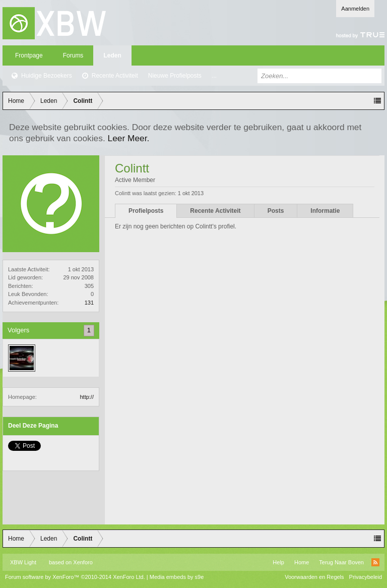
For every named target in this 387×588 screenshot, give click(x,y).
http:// (87, 397)
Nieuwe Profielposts (175, 76)
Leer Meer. (129, 138)
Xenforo (83, 562)
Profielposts (146, 211)
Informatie (325, 211)
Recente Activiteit (115, 76)
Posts (276, 211)
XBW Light (23, 562)
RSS (375, 562)
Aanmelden (355, 9)
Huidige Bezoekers (47, 76)
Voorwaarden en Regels (314, 577)
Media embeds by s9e (177, 577)
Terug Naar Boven (341, 562)
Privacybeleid (366, 577)
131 (89, 303)
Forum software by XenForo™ (75, 577)
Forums (73, 55)
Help (278, 562)
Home (302, 562)
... (214, 76)
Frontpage (29, 55)
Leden (112, 55)
